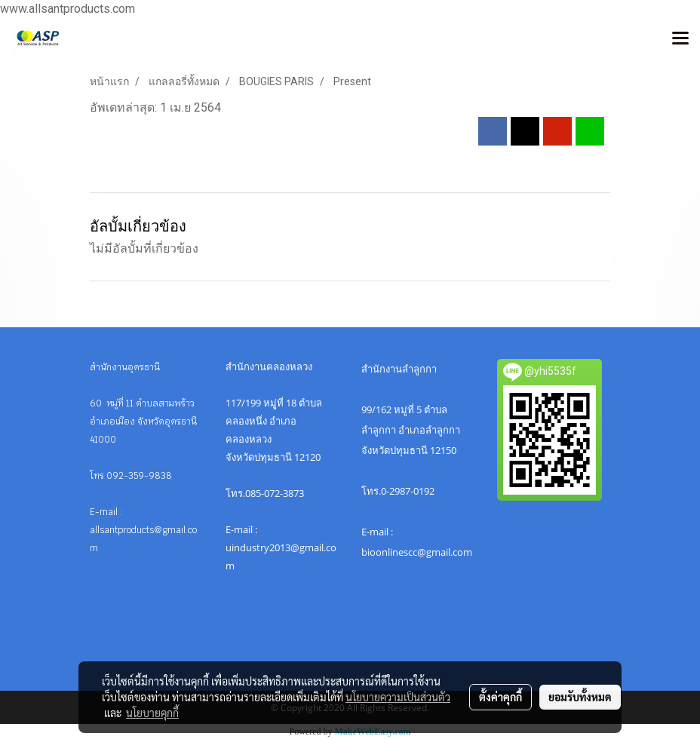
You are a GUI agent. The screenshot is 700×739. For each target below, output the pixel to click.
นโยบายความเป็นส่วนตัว (398, 697)
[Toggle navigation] (680, 39)
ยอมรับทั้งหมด (580, 697)
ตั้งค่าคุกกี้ (500, 697)
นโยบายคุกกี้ (152, 713)
